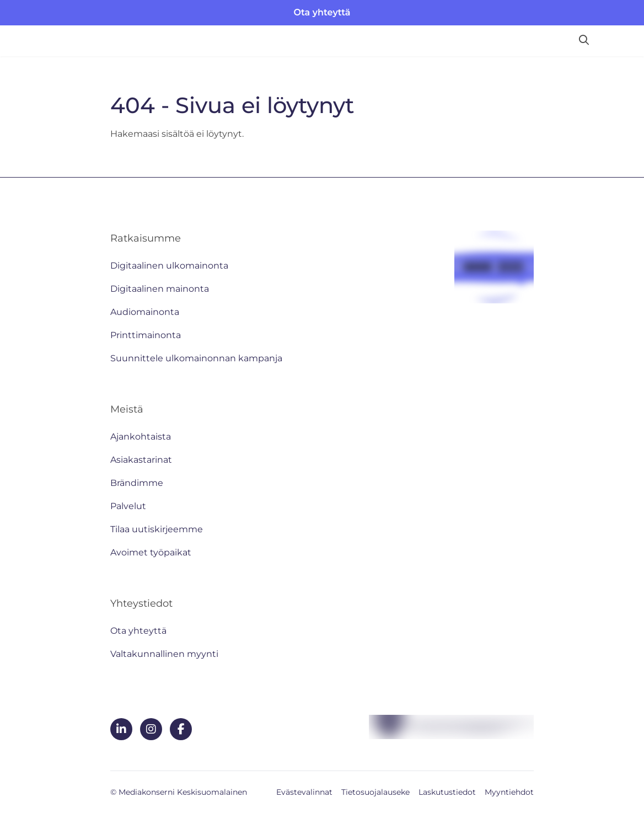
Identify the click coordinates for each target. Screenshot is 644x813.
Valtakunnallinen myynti (164, 654)
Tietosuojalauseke (375, 792)
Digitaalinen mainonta (160, 289)
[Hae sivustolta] (584, 41)
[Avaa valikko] (616, 41)
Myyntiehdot (509, 792)
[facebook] (181, 729)
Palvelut (128, 506)
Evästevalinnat (304, 792)
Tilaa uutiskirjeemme (157, 529)
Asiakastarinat (141, 460)
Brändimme (137, 483)
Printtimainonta (146, 335)
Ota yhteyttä (322, 12)
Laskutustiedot (447, 792)
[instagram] (151, 729)
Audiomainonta (145, 312)
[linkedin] (121, 729)
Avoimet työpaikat (151, 552)
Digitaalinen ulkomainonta (169, 266)
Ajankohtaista (141, 437)
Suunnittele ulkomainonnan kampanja (196, 358)
